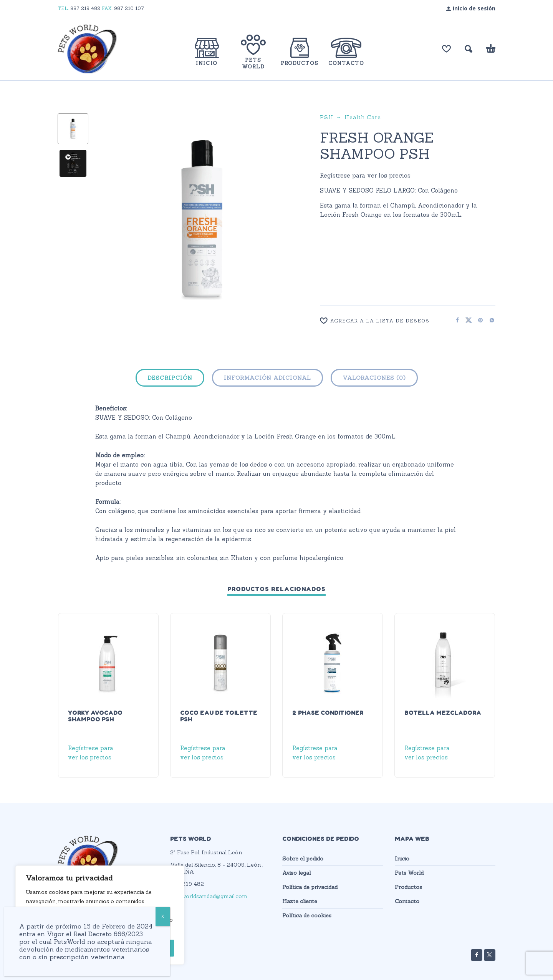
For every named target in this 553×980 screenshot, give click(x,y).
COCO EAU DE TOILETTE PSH (219, 716)
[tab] (170, 379)
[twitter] (490, 955)
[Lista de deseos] (446, 49)
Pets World (409, 873)
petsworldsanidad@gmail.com (209, 896)
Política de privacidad (310, 887)
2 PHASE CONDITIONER (328, 713)
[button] (469, 49)
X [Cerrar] (163, 916)
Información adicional (267, 378)
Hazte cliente (300, 901)
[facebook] (477, 955)
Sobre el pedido (303, 859)
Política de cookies (307, 915)
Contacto (407, 901)
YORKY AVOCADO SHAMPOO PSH (95, 716)
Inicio (402, 859)
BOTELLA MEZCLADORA (443, 713)
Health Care (363, 117)
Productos (408, 887)
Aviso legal (296, 873)
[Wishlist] (383, 321)
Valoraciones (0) (374, 378)
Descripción (170, 378)
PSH (327, 117)
